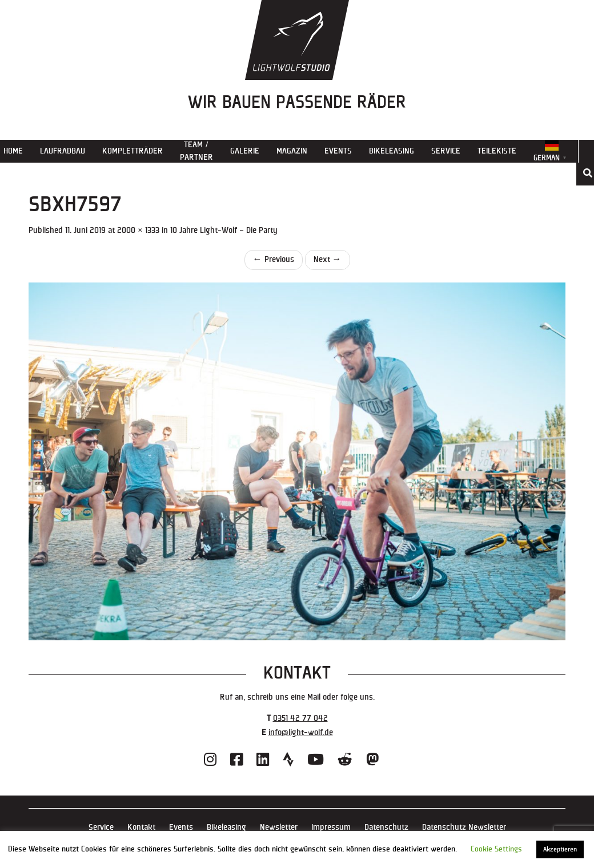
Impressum (331, 827)
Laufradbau (63, 151)
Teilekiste (497, 151)
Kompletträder (133, 151)
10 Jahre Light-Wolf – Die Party (224, 230)
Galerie (245, 151)
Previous (274, 259)
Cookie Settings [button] (496, 849)
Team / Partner (196, 151)
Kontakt (141, 827)
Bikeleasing (392, 151)
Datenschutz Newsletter (464, 827)
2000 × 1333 (138, 230)
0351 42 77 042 (300, 718)
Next (328, 259)
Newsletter (279, 827)
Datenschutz (386, 827)
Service (446, 151)
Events (338, 151)
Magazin (292, 151)
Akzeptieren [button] (560, 849)
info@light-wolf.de (301, 732)
